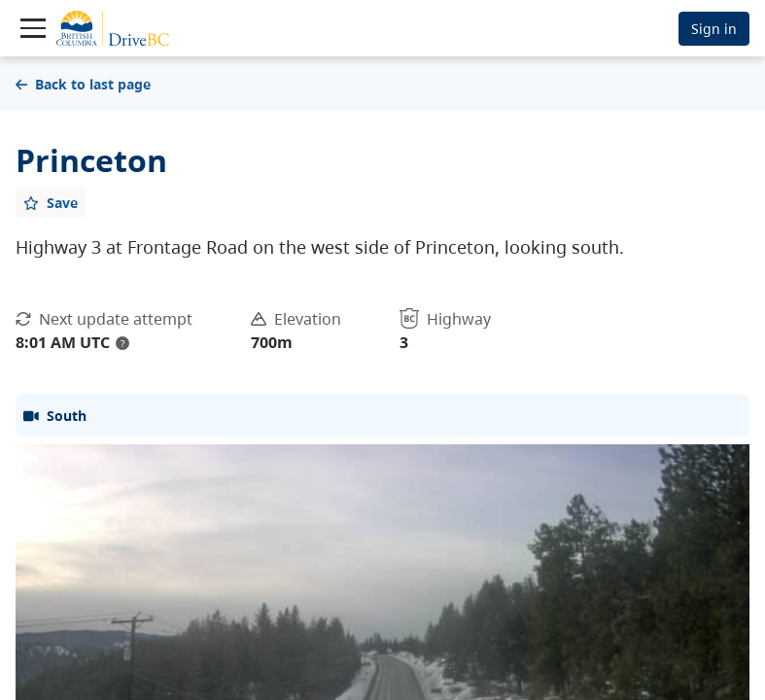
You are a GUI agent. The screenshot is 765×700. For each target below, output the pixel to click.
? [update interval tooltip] (122, 343)
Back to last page (83, 84)
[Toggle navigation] (33, 28)
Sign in (714, 29)
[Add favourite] (51, 202)
